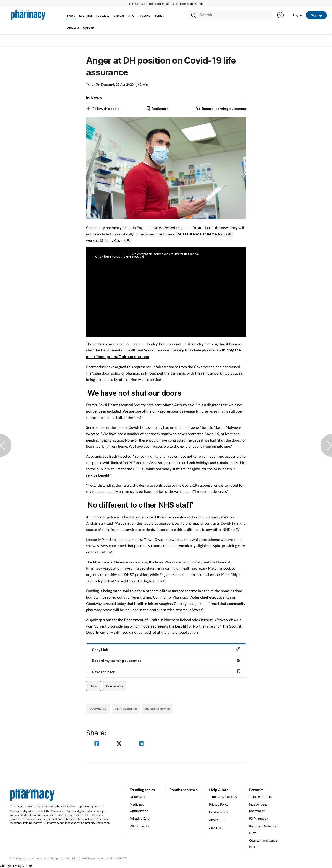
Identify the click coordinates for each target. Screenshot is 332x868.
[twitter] (120, 744)
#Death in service (157, 709)
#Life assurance (126, 709)
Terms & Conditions (223, 797)
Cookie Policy (219, 812)
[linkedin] (141, 744)
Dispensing (137, 797)
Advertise (216, 828)
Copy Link (166, 649)
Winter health (139, 826)
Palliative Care (140, 818)
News (94, 686)
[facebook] (97, 744)
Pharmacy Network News (263, 829)
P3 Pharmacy (51, 823)
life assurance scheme (196, 234)
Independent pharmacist (258, 807)
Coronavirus (115, 686)
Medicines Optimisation (139, 807)
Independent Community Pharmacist (87, 823)
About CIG (217, 820)
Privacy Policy (219, 804)
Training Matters (32, 823)
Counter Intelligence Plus (263, 843)
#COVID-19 (98, 709)
